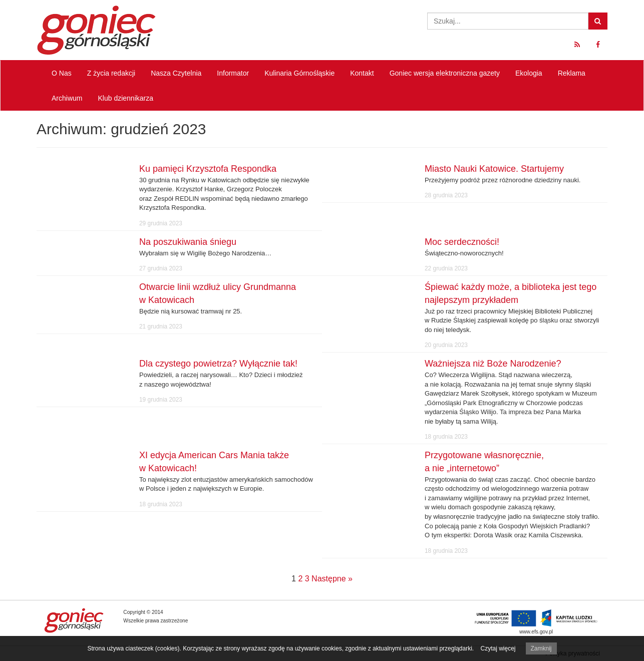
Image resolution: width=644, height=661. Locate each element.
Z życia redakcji (111, 73)
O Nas (62, 73)
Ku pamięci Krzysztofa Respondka (208, 169)
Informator (233, 73)
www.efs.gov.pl (536, 632)
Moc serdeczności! (462, 242)
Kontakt (362, 73)
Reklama (572, 73)
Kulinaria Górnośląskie (299, 73)
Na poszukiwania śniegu (188, 242)
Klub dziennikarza (125, 98)
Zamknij (541, 648)
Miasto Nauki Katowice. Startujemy (494, 169)
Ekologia (529, 73)
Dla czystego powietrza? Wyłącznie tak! (218, 364)
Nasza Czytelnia (176, 73)
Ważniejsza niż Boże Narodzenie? (493, 364)
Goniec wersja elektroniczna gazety (445, 73)
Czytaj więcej (498, 648)
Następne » (332, 579)
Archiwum (67, 98)
